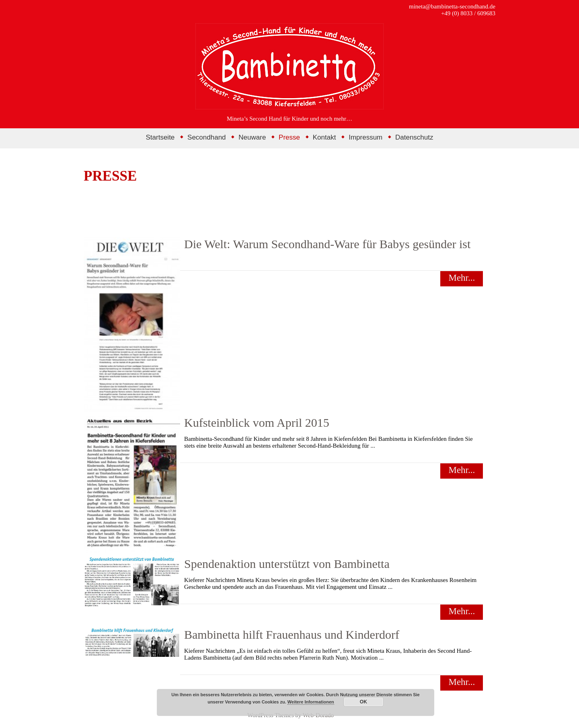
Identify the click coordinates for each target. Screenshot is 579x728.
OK (363, 702)
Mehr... (462, 278)
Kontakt (324, 137)
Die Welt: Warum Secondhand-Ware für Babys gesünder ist (327, 244)
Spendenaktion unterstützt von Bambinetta (287, 564)
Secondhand (206, 137)
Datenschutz (414, 137)
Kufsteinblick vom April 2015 (257, 423)
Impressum (365, 137)
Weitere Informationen (311, 702)
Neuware (252, 137)
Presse (289, 137)
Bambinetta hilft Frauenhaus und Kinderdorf (292, 634)
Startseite (160, 137)
